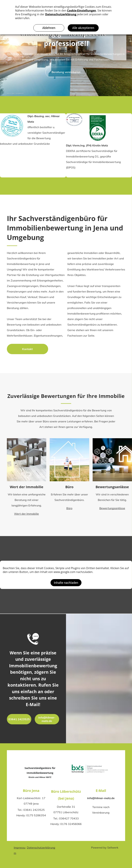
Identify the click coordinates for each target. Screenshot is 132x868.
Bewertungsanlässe (112, 490)
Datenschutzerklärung (41, 848)
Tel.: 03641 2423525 (31, 810)
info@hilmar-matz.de (101, 798)
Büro (69, 490)
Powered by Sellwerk (105, 848)
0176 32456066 (71, 824)
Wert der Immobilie (27, 490)
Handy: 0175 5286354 (31, 815)
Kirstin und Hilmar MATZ (40, 777)
